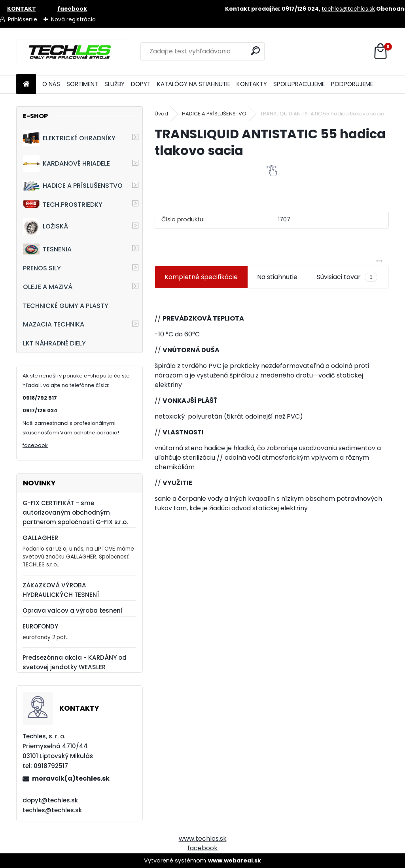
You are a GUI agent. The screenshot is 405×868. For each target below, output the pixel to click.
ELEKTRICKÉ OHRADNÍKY (69, 138)
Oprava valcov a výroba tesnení (73, 610)
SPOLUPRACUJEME (299, 84)
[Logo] (71, 51)
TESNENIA (47, 249)
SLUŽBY (114, 84)
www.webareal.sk (235, 860)
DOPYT (141, 84)
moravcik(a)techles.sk (71, 778)
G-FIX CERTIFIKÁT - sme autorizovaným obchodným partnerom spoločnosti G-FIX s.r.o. (75, 512)
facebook (35, 445)
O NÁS (51, 84)
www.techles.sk (203, 839)
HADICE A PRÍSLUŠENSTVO (73, 186)
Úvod (161, 114)
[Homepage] (26, 84)
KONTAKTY (252, 84)
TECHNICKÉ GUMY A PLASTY (66, 306)
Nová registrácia (73, 19)
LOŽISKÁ (45, 226)
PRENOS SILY (42, 268)
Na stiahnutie (277, 277)
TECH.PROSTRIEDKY (63, 205)
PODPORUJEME (352, 84)
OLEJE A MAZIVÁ (48, 287)
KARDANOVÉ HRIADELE (66, 164)
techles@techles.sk (348, 9)
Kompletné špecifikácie (201, 277)
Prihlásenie (23, 19)
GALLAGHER (40, 538)
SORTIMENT (82, 84)
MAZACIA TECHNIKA (54, 324)
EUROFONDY (40, 626)
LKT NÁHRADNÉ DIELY (54, 343)
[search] (255, 51)
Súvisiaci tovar (347, 277)
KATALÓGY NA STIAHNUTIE (194, 84)
